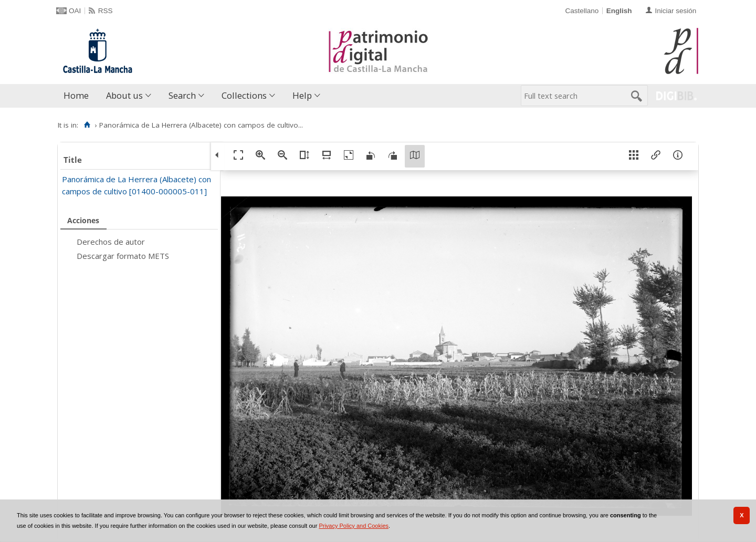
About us (124, 95)
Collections (244, 95)
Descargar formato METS (123, 256)
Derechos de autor (111, 242)
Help (302, 95)
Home (76, 95)
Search (182, 95)
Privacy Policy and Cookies (354, 526)
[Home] (87, 125)
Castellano (582, 11)
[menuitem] (78, 96)
